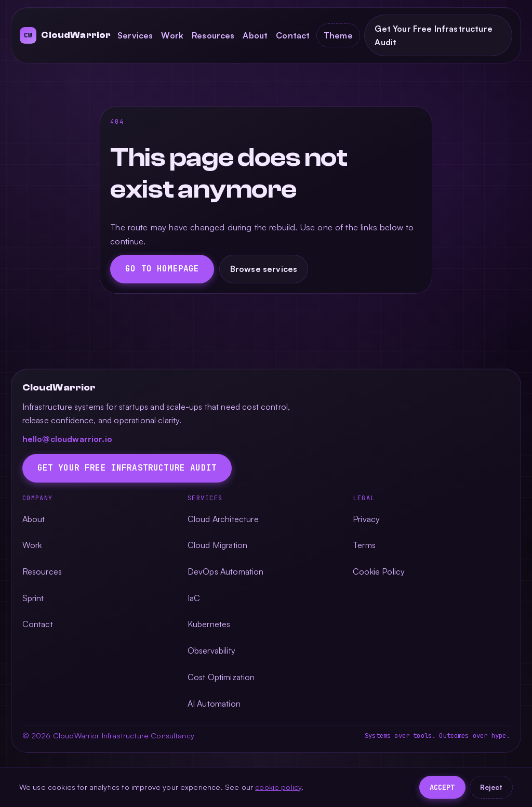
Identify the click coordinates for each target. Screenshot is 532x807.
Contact (293, 35)
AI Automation (214, 704)
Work (172, 35)
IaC (194, 598)
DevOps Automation (226, 571)
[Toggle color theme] (338, 35)
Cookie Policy (379, 571)
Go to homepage (162, 269)
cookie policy (278, 787)
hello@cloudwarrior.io (67, 439)
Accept (442, 787)
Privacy (366, 519)
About (255, 35)
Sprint (33, 598)
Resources (213, 35)
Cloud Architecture (223, 519)
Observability (211, 650)
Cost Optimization (221, 677)
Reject (491, 787)
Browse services (264, 269)
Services (135, 35)
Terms (364, 545)
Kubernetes (209, 624)
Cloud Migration (217, 545)
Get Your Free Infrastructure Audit (433, 35)
